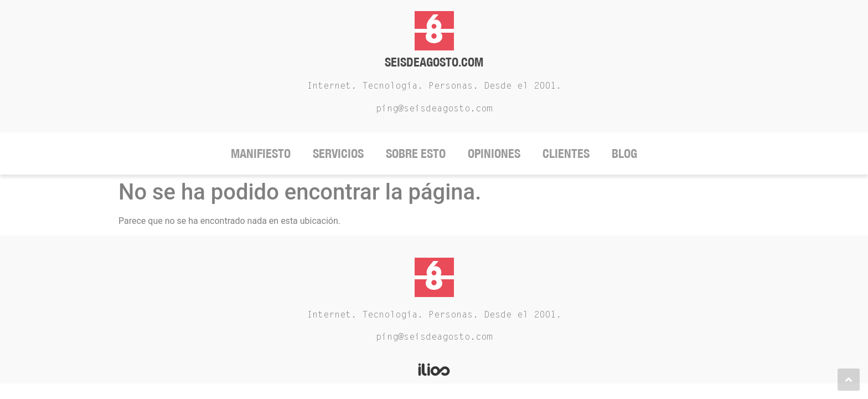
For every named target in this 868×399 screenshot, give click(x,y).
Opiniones (494, 153)
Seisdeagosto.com (434, 62)
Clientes (566, 153)
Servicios (338, 153)
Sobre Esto (416, 153)
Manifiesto (261, 153)
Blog (624, 153)
